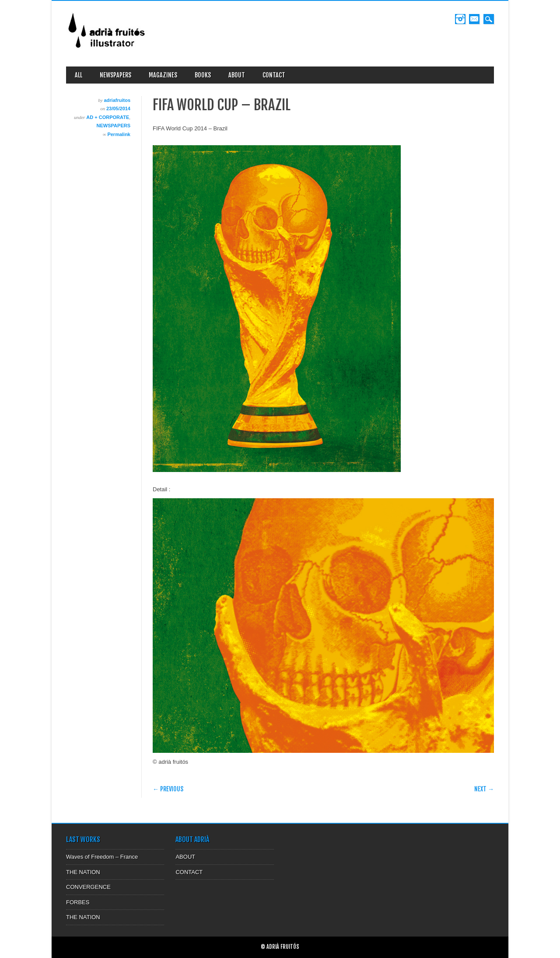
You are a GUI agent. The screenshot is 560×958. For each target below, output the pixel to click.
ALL (79, 75)
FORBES (78, 902)
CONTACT (274, 75)
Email (474, 19)
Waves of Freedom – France (102, 857)
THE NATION (83, 872)
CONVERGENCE (88, 887)
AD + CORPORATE (108, 117)
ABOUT (237, 75)
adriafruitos (117, 100)
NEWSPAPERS (115, 75)
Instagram (460, 19)
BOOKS (203, 75)
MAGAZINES (163, 75)
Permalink (119, 134)
